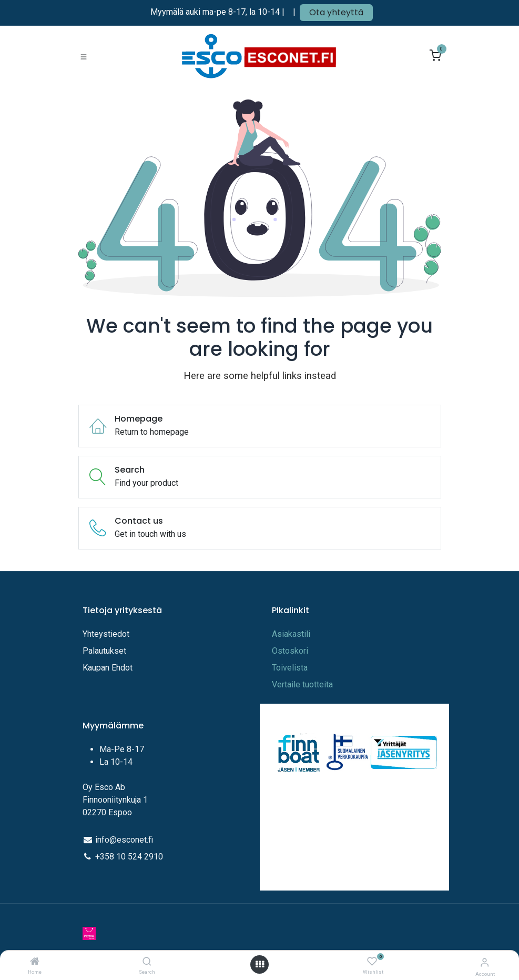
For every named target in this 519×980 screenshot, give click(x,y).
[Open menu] (260, 964)
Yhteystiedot (107, 634)
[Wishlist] (372, 962)
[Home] (35, 962)
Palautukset (104, 651)
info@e (108, 840)
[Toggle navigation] (84, 56)
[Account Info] (485, 962)
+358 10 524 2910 (129, 857)
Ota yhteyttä (336, 12)
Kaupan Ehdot (108, 668)
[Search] (147, 962)
